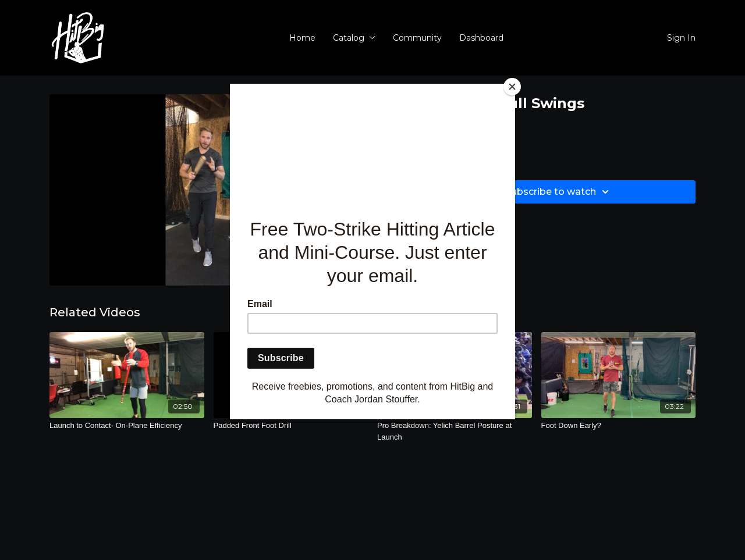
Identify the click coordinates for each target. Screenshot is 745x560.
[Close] (512, 87)
